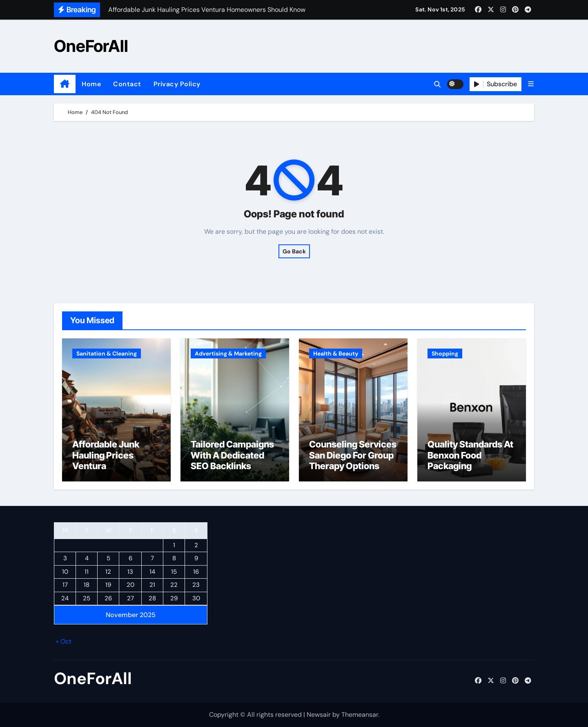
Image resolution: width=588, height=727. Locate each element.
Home (91, 84)
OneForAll (91, 46)
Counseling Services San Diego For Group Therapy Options (353, 455)
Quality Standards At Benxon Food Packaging (470, 455)
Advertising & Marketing (228, 353)
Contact (127, 84)
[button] (531, 84)
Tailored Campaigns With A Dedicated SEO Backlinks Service (232, 460)
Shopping (445, 353)
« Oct (64, 641)
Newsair (319, 715)
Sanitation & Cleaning (107, 353)
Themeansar (360, 715)
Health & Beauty (336, 353)
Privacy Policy (177, 84)
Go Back (294, 251)
